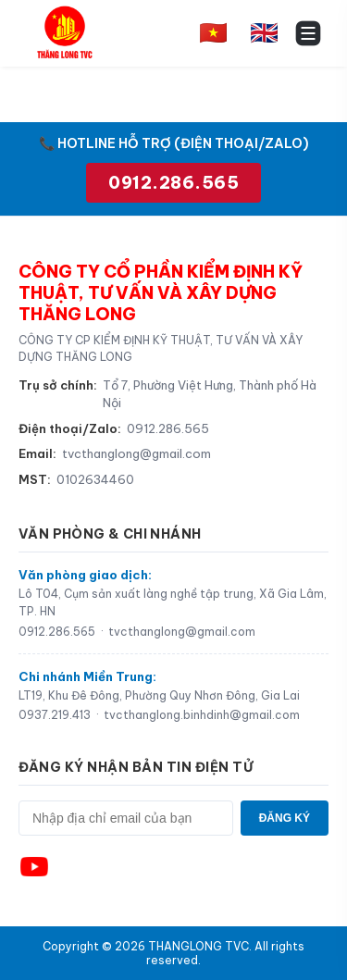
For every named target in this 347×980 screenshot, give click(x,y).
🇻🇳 (213, 32)
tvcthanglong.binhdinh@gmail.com (202, 715)
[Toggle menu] (308, 33)
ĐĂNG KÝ (285, 818)
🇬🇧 (264, 32)
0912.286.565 (173, 183)
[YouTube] (34, 866)
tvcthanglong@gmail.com (136, 453)
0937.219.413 (55, 715)
